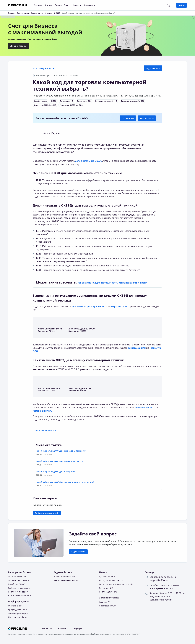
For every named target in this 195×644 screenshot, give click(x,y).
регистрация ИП (137, 348)
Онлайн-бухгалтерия (18, 613)
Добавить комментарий (47, 513)
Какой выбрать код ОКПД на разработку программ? (61, 451)
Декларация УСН (107, 577)
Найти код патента (108, 592)
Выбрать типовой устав (19, 588)
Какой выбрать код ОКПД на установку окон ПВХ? (60, 461)
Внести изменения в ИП (65, 577)
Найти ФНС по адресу (18, 592)
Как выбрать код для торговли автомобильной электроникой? (112, 283)
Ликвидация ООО (107, 606)
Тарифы (78, 629)
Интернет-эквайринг (18, 617)
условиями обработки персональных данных (99, 634)
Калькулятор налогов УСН (111, 580)
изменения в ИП (144, 408)
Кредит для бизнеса (17, 610)
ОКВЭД (53, 101)
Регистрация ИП (67, 101)
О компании (46, 629)
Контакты (63, 629)
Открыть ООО (147, 118)
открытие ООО (119, 306)
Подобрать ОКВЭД (17, 584)
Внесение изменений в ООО (133, 101)
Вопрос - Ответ (62, 5)
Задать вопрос (153, 68)
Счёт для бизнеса (16, 606)
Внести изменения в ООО (66, 580)
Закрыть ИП (105, 602)
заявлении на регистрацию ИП (88, 306)
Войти (182, 5)
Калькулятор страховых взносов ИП (116, 584)
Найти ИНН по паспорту (19, 596)
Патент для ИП (106, 588)
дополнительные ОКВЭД (89, 161)
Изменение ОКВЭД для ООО (71, 105)
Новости (77, 5)
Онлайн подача (40, 101)
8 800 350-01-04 (162, 596)
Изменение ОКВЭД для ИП (45, 105)
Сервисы (38, 5)
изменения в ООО (43, 411)
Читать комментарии (45, 430)
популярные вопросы (161, 588)
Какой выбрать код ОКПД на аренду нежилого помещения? (65, 482)
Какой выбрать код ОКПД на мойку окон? (56, 472)
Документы (90, 5)
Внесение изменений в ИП (106, 101)
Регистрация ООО (84, 101)
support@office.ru (159, 580)
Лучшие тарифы (18, 46)
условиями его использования (63, 634)
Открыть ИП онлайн (18, 577)
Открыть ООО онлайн (18, 580)
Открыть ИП (128, 118)
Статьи (48, 5)
